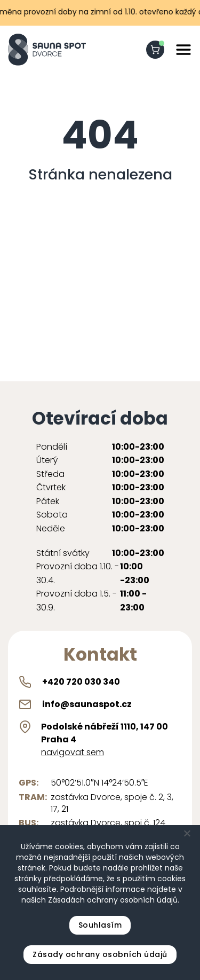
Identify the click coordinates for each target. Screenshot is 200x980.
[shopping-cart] (155, 50)
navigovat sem (73, 752)
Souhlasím (100, 925)
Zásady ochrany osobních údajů (100, 954)
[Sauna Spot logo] (47, 50)
